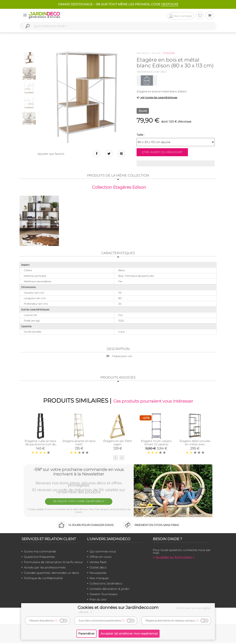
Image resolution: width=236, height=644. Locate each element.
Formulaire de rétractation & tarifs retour (54, 563)
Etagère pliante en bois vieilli (79, 444)
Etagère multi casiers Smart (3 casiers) (156, 444)
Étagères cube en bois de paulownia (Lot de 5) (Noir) (40, 445)
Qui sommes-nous (103, 552)
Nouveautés (98, 574)
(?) (56, 620)
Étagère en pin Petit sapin (118, 444)
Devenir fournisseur (104, 595)
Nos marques (99, 579)
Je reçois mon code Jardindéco (79, 503)
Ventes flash (98, 563)
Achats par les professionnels (45, 568)
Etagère (169, 53)
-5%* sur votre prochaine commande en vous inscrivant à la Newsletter (79, 472)
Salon (156, 53)
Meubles (143, 53)
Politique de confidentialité (43, 579)
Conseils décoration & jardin (109, 590)
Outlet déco (98, 568)
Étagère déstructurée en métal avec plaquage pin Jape (195, 445)
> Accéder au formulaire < (174, 558)
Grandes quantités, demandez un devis (52, 574)
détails (86, 612)
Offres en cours (101, 558)
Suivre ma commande (40, 552)
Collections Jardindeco (106, 584)
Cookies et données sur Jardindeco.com (118, 607)
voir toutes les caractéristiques (157, 97)
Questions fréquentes (39, 558)
